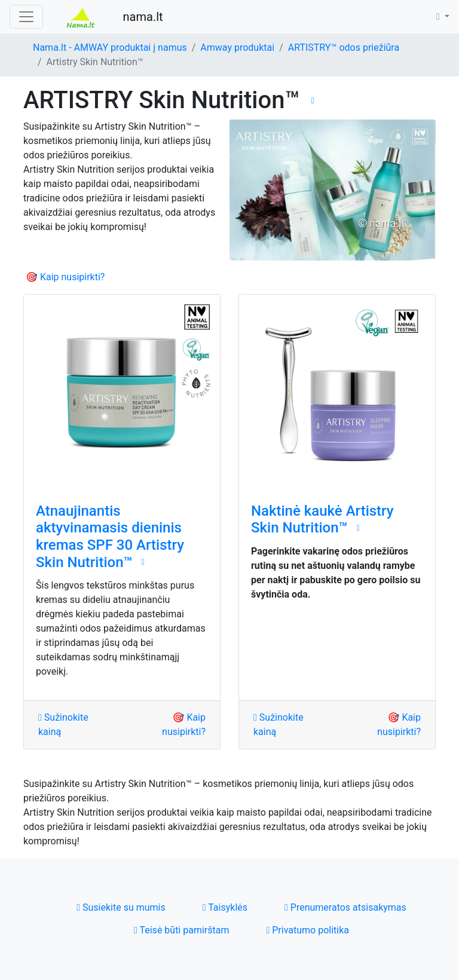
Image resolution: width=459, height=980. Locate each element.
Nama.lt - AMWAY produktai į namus (110, 48)
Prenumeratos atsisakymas (345, 907)
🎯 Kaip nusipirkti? (65, 277)
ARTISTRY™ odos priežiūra (344, 48)
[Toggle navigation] (26, 17)
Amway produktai (237, 48)
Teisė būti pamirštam (182, 930)
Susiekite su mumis (121, 907)
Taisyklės (225, 907)
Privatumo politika (307, 930)
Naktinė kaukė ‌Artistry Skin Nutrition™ (322, 520)
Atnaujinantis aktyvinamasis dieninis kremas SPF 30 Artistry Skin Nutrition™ (110, 537)
